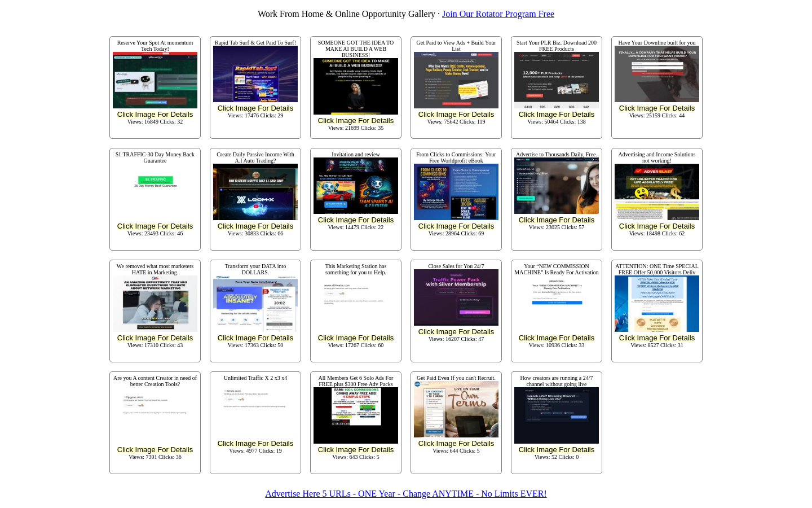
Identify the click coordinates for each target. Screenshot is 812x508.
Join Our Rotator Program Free (498, 14)
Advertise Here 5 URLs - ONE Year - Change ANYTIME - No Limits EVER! (406, 494)
